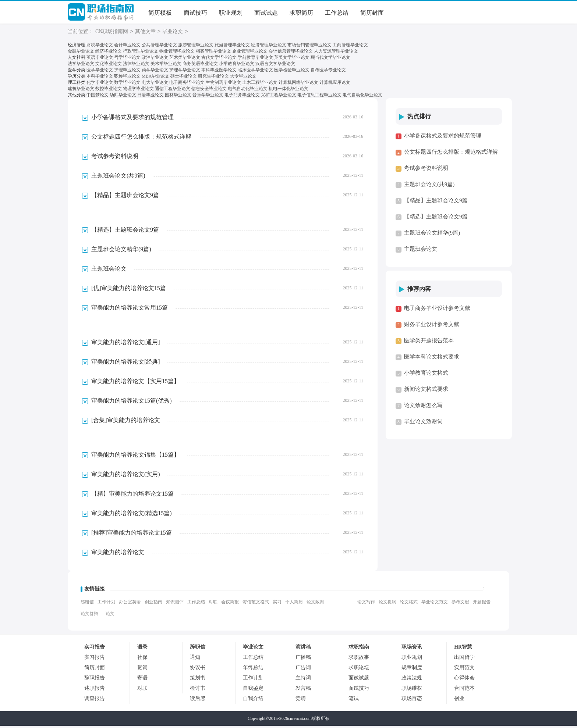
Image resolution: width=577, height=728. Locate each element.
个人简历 (294, 604)
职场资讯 (412, 649)
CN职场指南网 (101, 13)
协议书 (198, 670)
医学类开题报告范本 (429, 343)
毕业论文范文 (435, 604)
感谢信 (87, 604)
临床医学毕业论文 (255, 71)
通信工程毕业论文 (173, 90)
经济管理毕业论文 (269, 45)
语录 (142, 649)
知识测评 (175, 604)
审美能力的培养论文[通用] (126, 344)
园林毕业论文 (178, 97)
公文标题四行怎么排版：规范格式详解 (141, 139)
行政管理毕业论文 (141, 51)
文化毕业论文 (109, 64)
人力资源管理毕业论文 (336, 51)
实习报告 (95, 649)
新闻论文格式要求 (426, 391)
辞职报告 (95, 680)
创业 (459, 701)
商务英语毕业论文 (200, 64)
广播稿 (303, 659)
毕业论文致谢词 (423, 424)
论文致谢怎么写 (423, 407)
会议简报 (230, 604)
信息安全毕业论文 (209, 90)
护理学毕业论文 (185, 71)
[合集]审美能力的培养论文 (126, 422)
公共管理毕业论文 (159, 45)
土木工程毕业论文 (260, 84)
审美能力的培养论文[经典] (126, 364)
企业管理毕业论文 (250, 51)
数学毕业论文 (127, 84)
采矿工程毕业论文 (279, 97)
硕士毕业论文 (184, 78)
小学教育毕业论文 (237, 64)
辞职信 (198, 649)
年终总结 (253, 670)
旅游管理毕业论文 (196, 45)
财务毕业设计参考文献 (432, 326)
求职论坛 (359, 670)
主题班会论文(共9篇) (118, 178)
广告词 (303, 670)
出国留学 (464, 659)
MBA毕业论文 (155, 78)
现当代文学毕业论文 (330, 58)
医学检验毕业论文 (292, 71)
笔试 (354, 701)
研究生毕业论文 (213, 78)
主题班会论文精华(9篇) (121, 251)
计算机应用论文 (335, 84)
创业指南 (153, 604)
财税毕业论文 (100, 45)
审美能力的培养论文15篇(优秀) (132, 403)
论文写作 (366, 604)
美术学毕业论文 (166, 64)
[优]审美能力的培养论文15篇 (129, 290)
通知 (195, 659)
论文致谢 (315, 604)
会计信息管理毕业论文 (291, 51)
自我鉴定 (253, 690)
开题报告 (482, 604)
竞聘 (301, 701)
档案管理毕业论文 (213, 51)
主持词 (303, 680)
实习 (277, 604)
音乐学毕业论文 (208, 97)
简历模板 (160, 13)
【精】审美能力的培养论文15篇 (132, 496)
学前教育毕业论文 (255, 58)
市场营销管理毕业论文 (309, 45)
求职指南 (359, 649)
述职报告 (95, 690)
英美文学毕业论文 (292, 58)
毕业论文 (173, 32)
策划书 (198, 680)
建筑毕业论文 (81, 90)
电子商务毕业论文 (187, 84)
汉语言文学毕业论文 (275, 64)
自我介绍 (253, 701)
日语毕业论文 (151, 97)
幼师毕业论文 (123, 97)
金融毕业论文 (81, 51)
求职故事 (359, 659)
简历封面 (372, 13)
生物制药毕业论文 (223, 84)
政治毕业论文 (155, 58)
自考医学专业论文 (328, 71)
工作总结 (337, 13)
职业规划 (231, 13)
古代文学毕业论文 (219, 58)
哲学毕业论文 (127, 58)
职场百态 (412, 701)
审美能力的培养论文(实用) (126, 476)
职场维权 (412, 690)
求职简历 (301, 13)
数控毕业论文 (109, 90)
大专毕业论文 (243, 78)
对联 (213, 604)
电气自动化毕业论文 (248, 90)
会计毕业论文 (127, 45)
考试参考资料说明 (115, 158)
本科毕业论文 (100, 78)
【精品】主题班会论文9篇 (125, 197)
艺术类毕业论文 (185, 58)
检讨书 (198, 690)
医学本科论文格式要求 (432, 359)
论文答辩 (89, 616)
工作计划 (106, 604)
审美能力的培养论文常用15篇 (130, 310)
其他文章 (145, 32)
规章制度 (412, 670)
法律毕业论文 (136, 64)
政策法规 (412, 680)
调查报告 (95, 701)
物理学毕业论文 (138, 90)
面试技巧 (195, 13)
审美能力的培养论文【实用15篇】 (135, 383)
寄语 (142, 680)
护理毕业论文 (127, 71)
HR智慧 (463, 649)
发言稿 (303, 690)
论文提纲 (387, 604)
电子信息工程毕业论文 (319, 97)
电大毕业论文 (155, 84)
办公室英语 (130, 604)
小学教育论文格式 (426, 375)
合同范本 (464, 690)
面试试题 (266, 13)
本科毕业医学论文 (219, 71)
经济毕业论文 (109, 51)
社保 (142, 659)
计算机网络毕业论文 (298, 84)
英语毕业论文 (100, 58)
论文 (110, 616)
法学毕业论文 (81, 64)
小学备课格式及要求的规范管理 (132, 119)
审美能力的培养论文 (118, 554)
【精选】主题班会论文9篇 (125, 232)
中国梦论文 (98, 97)
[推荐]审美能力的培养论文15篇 (132, 535)
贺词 (142, 670)
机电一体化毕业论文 (288, 90)
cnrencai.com (300, 721)
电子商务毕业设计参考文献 (437, 310)
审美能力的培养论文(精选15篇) (132, 515)
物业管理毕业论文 (177, 51)
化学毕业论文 (100, 84)
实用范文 (464, 670)
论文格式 (409, 604)
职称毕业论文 (127, 78)
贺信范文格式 (256, 604)
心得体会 (464, 680)
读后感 (198, 701)
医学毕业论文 (100, 71)
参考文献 (460, 604)
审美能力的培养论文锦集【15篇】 (135, 457)
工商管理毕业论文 (350, 45)
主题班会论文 (109, 271)
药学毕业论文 (155, 71)
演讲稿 (303, 649)
